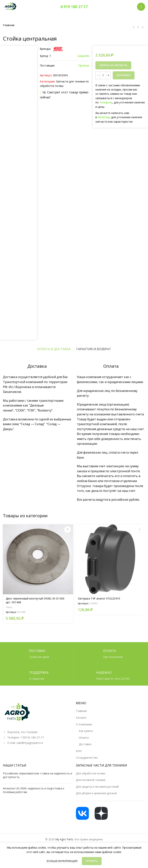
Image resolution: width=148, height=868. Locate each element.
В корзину (124, 75)
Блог (79, 751)
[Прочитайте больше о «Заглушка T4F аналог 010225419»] (140, 530)
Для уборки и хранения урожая (96, 793)
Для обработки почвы (91, 773)
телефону (106, 102)
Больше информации (62, 861)
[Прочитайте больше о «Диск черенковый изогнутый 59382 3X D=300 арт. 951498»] (68, 530)
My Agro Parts (64, 839)
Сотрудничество (87, 758)
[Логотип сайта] (11, 6)
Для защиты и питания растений (97, 787)
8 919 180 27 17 (74, 7)
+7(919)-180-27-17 (32, 737)
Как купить (86, 731)
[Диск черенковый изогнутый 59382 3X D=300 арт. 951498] (38, 559)
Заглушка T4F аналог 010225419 (99, 598)
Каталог (81, 718)
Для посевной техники (91, 780)
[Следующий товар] (143, 27)
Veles (9, 607)
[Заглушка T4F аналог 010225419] (110, 559)
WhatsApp (104, 117)
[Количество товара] (103, 75)
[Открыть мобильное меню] (141, 7)
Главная (9, 25)
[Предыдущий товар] (134, 27)
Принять (92, 861)
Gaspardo (84, 56)
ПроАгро (84, 65)
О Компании (84, 724)
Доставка (85, 744)
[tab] (54, 349)
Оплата (84, 738)
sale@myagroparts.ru (30, 743)
